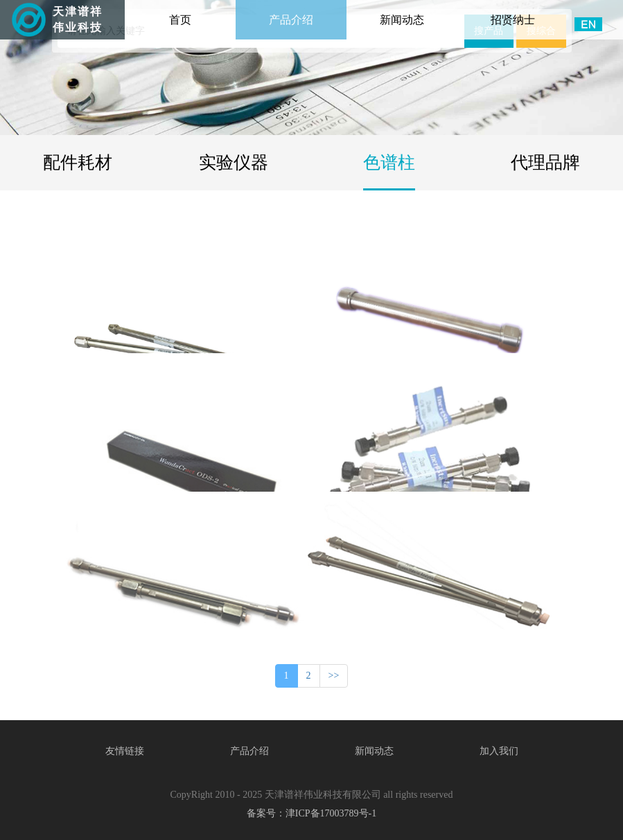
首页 (199, 13)
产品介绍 (291, 20)
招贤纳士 (513, 20)
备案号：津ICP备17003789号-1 (311, 813)
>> (334, 676)
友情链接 (125, 751)
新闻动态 (402, 20)
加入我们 (499, 751)
